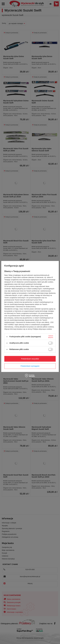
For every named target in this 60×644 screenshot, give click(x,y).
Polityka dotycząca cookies (42, 329)
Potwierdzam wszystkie (30, 359)
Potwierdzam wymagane (30, 366)
